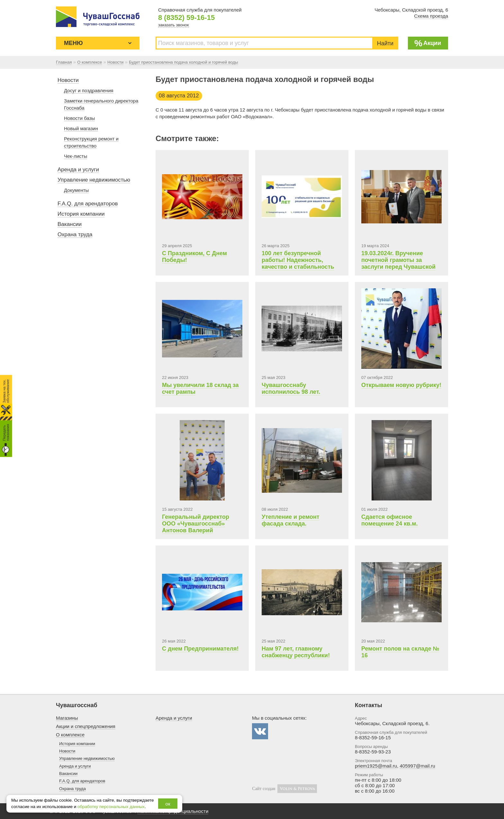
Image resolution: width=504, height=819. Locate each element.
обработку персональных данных (111, 807)
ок (168, 804)
